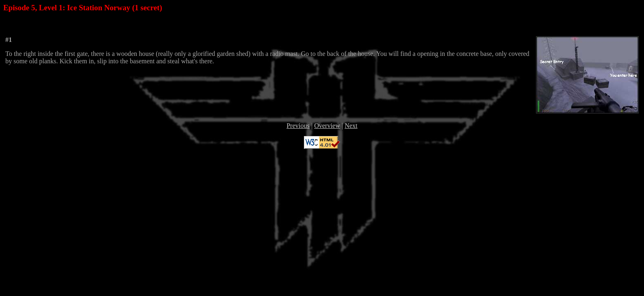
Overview (327, 126)
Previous (298, 126)
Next (351, 126)
